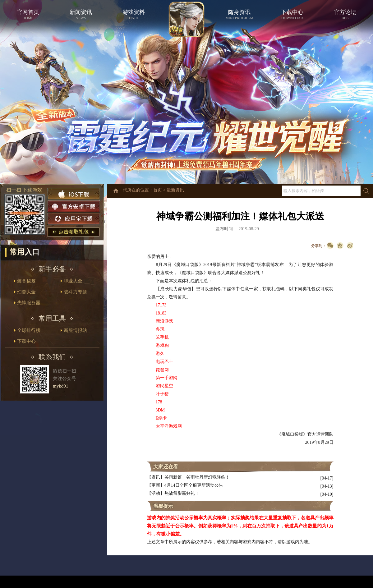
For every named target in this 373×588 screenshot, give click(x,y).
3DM (160, 410)
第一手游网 (167, 378)
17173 (161, 305)
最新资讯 (175, 190)
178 (159, 402)
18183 (161, 313)
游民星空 (164, 386)
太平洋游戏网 (169, 426)
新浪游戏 (164, 321)
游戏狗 (162, 345)
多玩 (160, 329)
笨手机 (162, 337)
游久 (160, 354)
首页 (158, 190)
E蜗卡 (161, 418)
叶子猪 (162, 394)
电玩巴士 (164, 362)
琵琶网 (162, 370)
